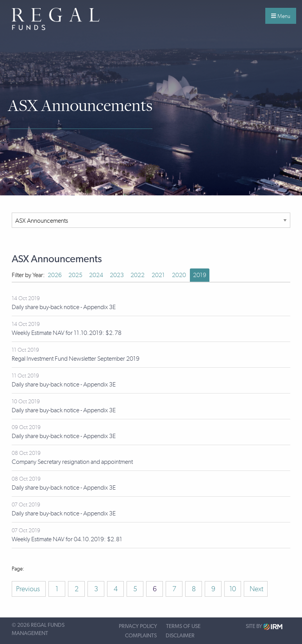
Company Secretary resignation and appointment (72, 462)
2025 (75, 275)
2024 (96, 275)
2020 (179, 275)
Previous (29, 589)
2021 (158, 275)
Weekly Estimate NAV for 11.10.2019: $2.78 (67, 333)
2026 (55, 275)
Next (256, 589)
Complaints (141, 636)
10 (233, 589)
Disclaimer (180, 636)
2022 (138, 275)
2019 (200, 275)
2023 (117, 275)
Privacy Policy (138, 626)
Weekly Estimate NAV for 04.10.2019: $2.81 (67, 539)
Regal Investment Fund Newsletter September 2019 (76, 359)
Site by (264, 627)
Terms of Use (183, 626)
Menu (281, 16)
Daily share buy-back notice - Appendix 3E (64, 307)
